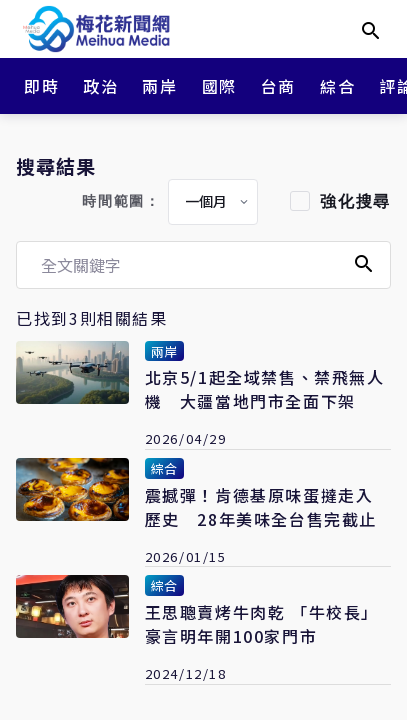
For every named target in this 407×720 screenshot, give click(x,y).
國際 (219, 86)
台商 (278, 86)
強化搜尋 (355, 201)
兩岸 (159, 86)
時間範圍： (121, 201)
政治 (100, 86)
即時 (41, 86)
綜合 (337, 86)
